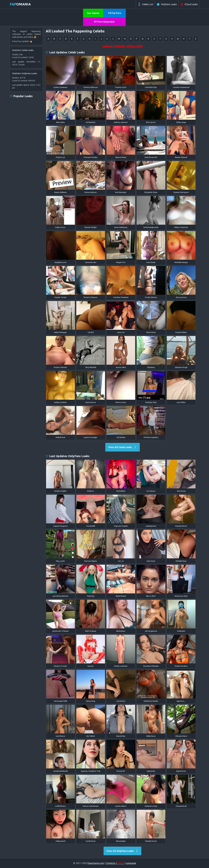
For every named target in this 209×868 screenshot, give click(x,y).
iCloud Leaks (189, 4)
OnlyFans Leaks (166, 4)
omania (20, 4)
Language (131, 863)
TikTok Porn (114, 13)
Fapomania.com (96, 863)
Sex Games (93, 13)
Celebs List (145, 4)
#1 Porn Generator (104, 22)
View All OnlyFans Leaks (122, 851)
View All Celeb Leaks (122, 447)
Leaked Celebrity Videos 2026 (122, 46)
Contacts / (115, 863)
